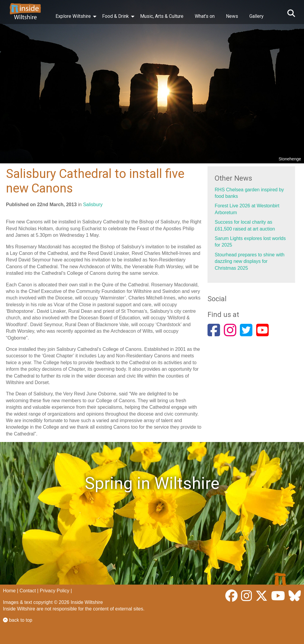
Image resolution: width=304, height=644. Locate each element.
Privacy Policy (55, 591)
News (232, 16)
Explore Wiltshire (73, 16)
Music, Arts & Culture (162, 16)
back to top (18, 620)
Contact (28, 591)
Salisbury (93, 205)
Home (9, 591)
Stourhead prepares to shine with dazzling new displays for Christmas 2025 (250, 261)
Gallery (256, 16)
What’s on (205, 16)
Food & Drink (115, 16)
